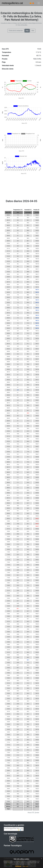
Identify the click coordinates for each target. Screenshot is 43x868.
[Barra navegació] (39, 3)
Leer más (25, 866)
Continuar (18, 866)
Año (33, 31)
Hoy (27, 31)
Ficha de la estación (16, 31)
